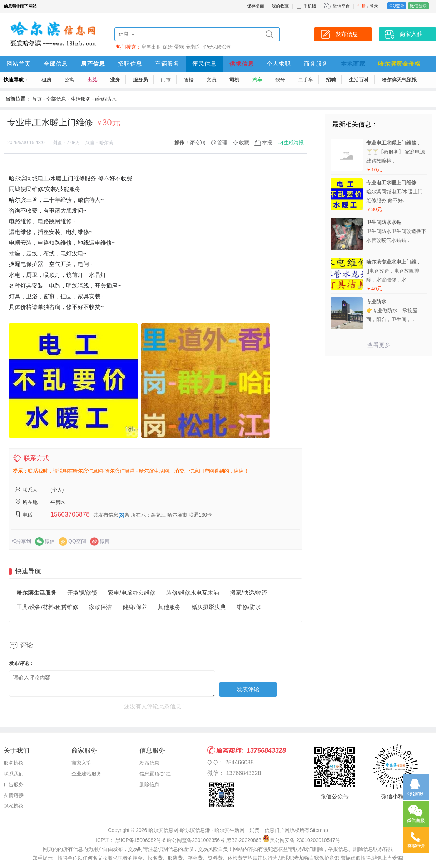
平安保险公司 (217, 47)
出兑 (92, 80)
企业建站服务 (86, 774)
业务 (115, 80)
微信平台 (341, 6)
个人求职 (279, 64)
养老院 (193, 47)
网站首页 (19, 64)
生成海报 (294, 143)
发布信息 (149, 763)
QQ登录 (397, 6)
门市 (166, 80)
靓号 (280, 80)
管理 (222, 143)
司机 (234, 80)
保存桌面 (256, 6)
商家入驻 (81, 763)
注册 (362, 6)
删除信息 (149, 784)
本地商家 (353, 64)
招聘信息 (130, 64)
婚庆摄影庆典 (209, 607)
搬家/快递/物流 (249, 593)
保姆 (168, 47)
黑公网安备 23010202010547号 (301, 840)
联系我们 (14, 774)
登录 (374, 6)
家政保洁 (100, 607)
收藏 (244, 143)
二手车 (306, 80)
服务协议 (14, 763)
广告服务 (14, 784)
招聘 (331, 80)
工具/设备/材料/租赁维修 (47, 607)
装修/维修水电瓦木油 (193, 593)
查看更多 (379, 345)
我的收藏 (280, 6)
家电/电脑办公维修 (132, 593)
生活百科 (359, 80)
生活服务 (81, 99)
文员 (212, 80)
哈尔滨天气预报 (399, 80)
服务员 (140, 80)
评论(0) (197, 143)
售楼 (189, 80)
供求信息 (242, 64)
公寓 (69, 80)
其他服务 (169, 607)
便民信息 (204, 64)
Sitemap (319, 830)
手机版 (306, 6)
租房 (46, 80)
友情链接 (14, 795)
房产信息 (93, 64)
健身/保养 (135, 607)
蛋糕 (179, 47)
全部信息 (56, 64)
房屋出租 (151, 47)
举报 (267, 143)
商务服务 (316, 64)
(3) (121, 515)
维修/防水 (106, 99)
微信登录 (418, 6)
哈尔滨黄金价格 (399, 64)
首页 (37, 99)
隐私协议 (14, 806)
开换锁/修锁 (82, 593)
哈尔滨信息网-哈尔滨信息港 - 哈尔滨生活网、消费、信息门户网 (219, 830)
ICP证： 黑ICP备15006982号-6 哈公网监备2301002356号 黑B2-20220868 (179, 840)
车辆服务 (167, 64)
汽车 (257, 80)
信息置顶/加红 (155, 774)
